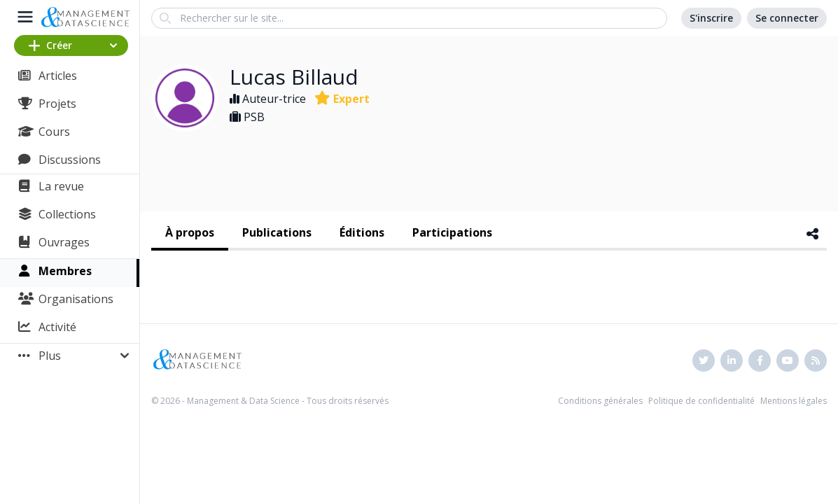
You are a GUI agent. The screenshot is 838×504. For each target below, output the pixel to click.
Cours (54, 132)
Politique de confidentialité (701, 401)
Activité (57, 327)
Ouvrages (64, 242)
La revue (61, 186)
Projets (57, 104)
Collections (67, 214)
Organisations (76, 299)
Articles (58, 76)
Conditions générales (600, 401)
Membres (65, 271)
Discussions (70, 160)
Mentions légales (794, 401)
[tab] (190, 234)
